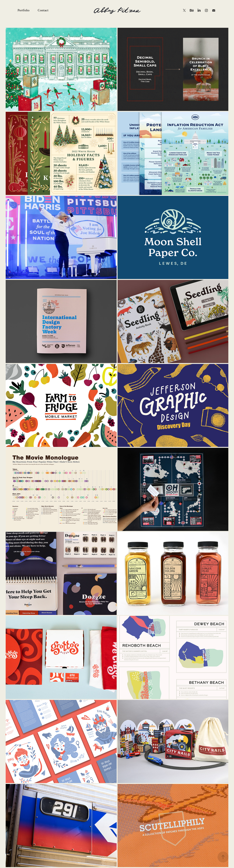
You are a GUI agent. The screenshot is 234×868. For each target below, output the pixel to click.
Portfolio (23, 10)
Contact (43, 10)
